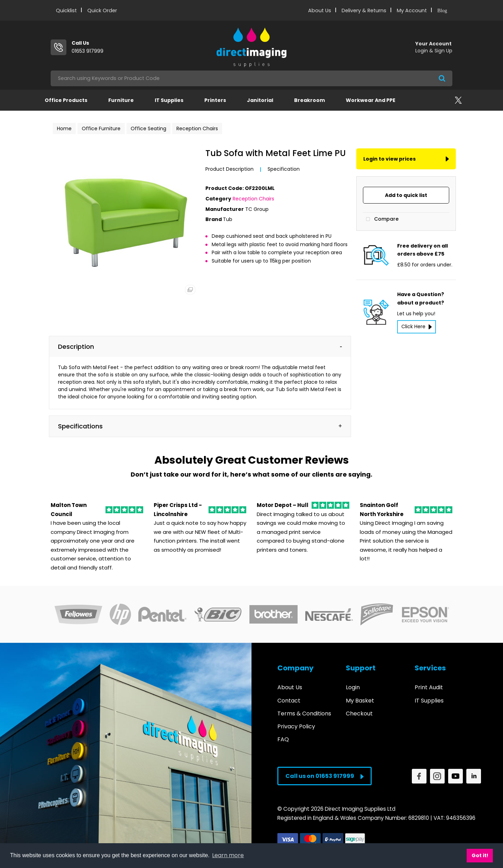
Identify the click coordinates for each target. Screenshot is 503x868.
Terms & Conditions (304, 713)
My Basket (360, 701)
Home (64, 128)
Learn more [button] (228, 855)
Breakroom (309, 100)
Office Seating (148, 128)
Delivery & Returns (364, 10)
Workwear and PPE (371, 100)
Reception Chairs (197, 128)
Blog (442, 10)
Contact (289, 701)
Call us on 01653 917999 (325, 776)
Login (353, 687)
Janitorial (260, 100)
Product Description (229, 169)
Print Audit (429, 687)
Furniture (121, 100)
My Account (412, 10)
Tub (228, 219)
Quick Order (102, 10)
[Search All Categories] (251, 78)
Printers (215, 100)
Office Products (66, 100)
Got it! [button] (480, 855)
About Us (320, 10)
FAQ (283, 739)
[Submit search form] (442, 78)
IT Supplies (169, 100)
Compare (381, 219)
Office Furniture (101, 128)
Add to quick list (406, 195)
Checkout (359, 713)
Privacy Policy (296, 726)
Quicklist (66, 10)
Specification (284, 169)
